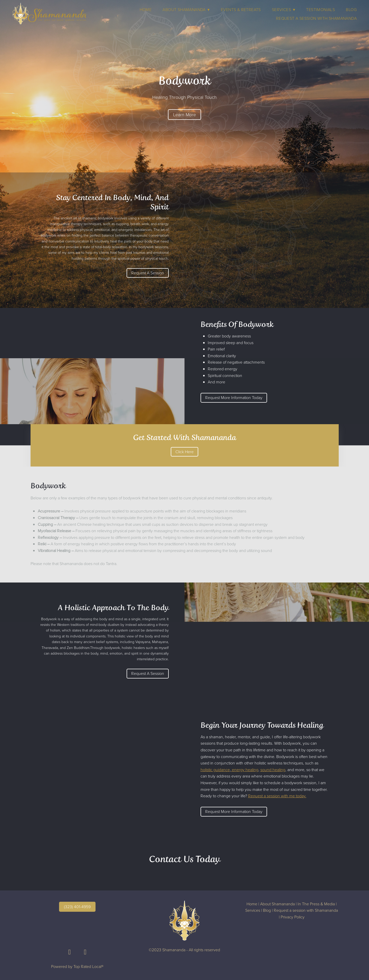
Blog (351, 9)
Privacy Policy (293, 917)
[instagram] (85, 952)
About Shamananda (277, 904)
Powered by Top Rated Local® (77, 966)
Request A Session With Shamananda (316, 18)
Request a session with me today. (277, 796)
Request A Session (148, 273)
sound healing (273, 770)
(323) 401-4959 (77, 907)
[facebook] (69, 952)
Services (283, 9)
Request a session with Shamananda (306, 910)
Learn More (184, 114)
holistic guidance (215, 770)
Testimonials (320, 9)
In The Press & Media (316, 904)
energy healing (245, 770)
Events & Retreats (241, 9)
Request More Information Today (234, 397)
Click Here (184, 452)
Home (146, 9)
